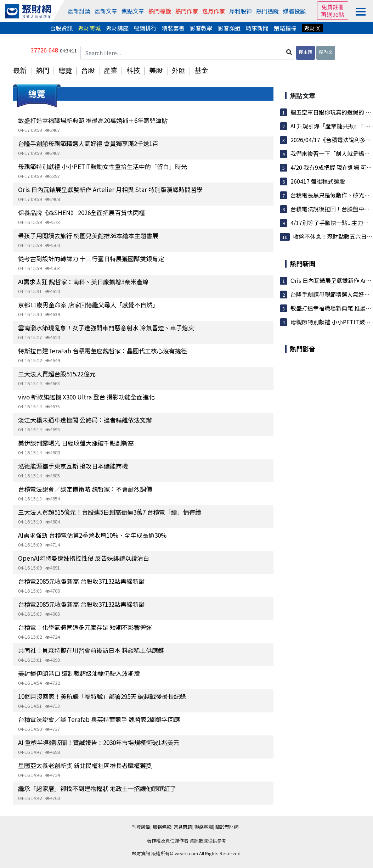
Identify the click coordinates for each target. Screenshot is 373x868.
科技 (133, 70)
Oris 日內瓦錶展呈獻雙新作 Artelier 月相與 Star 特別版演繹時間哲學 (110, 189)
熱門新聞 (303, 263)
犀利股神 (241, 11)
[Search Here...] (187, 53)
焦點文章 (133, 11)
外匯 (179, 70)
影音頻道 (229, 28)
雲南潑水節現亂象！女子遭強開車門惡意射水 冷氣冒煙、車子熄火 (106, 328)
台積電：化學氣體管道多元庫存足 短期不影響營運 (85, 627)
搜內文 (326, 52)
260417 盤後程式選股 (318, 181)
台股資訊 (61, 28)
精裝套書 (173, 28)
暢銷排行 (145, 28)
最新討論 (79, 11)
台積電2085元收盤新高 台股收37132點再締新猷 (81, 581)
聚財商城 (89, 28)
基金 (201, 70)
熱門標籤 (160, 11)
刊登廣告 (141, 827)
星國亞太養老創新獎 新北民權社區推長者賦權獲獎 (85, 765)
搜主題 (306, 52)
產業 (111, 70)
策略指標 (285, 28)
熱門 (43, 70)
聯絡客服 (204, 827)
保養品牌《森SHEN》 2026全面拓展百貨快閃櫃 (81, 212)
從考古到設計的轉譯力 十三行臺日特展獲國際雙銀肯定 (91, 259)
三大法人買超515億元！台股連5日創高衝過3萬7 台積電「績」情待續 (110, 512)
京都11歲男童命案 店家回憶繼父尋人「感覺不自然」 (88, 305)
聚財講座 (117, 28)
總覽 (65, 70)
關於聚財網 (227, 827)
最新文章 (106, 11)
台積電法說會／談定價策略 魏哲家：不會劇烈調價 (85, 489)
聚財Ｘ (312, 28)
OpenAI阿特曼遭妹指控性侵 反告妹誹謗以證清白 (84, 558)
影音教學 (201, 28)
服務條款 (162, 827)
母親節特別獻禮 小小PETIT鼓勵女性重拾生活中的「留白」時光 (103, 166)
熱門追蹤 (267, 11)
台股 (88, 70)
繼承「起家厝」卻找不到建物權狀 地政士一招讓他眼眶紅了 (97, 788)
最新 (20, 70)
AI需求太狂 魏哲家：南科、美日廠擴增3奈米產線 (83, 282)
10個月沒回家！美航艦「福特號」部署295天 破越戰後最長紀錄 (102, 696)
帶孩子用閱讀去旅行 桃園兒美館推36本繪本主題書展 (88, 236)
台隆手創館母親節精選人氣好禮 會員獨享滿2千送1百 (88, 143)
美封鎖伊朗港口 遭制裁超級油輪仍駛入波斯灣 (79, 673)
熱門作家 (187, 11)
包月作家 (214, 11)
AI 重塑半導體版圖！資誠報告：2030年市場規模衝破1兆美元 (99, 742)
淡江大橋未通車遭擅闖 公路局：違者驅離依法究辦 (85, 420)
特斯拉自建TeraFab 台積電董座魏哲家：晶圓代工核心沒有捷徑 (103, 351)
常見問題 (183, 827)
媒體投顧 (294, 11)
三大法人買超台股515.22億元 (57, 374)
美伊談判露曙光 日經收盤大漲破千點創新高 (76, 443)
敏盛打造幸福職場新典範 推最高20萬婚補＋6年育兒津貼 (93, 120)
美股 (156, 70)
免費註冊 (333, 7)
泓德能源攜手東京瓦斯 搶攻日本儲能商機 (73, 466)
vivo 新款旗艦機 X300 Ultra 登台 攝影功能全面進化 (86, 397)
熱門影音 (303, 349)
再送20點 (333, 15)
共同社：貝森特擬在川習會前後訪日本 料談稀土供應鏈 (91, 650)
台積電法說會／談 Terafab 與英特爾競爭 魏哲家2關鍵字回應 (99, 719)
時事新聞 (257, 28)
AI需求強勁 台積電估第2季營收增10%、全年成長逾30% (92, 535)
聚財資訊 (141, 853)
